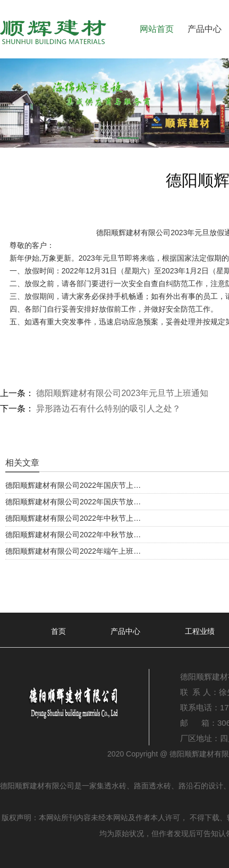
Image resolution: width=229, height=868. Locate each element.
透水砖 (115, 786)
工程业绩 (200, 631)
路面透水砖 (152, 786)
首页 (58, 631)
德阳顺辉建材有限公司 (133, 233)
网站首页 (157, 29)
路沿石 (190, 786)
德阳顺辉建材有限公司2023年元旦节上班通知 (121, 393)
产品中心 (205, 29)
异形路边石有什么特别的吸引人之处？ (107, 409)
